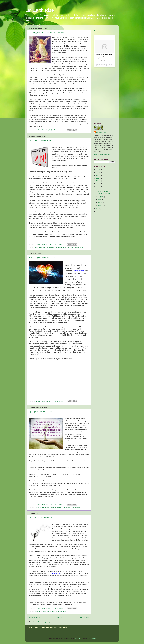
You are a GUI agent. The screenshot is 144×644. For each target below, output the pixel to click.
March (100, 202)
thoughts (83, 247)
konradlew (79, 639)
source (64, 611)
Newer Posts (35, 618)
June (100, 199)
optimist (64, 247)
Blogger (93, 639)
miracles (60, 508)
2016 (98, 178)
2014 (98, 184)
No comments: (59, 130)
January (101, 205)
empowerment (44, 508)
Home (60, 618)
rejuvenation (67, 508)
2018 (98, 172)
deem (36, 247)
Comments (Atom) (44, 622)
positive (77, 247)
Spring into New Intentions (40, 412)
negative (58, 247)
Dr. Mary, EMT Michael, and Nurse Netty (46, 33)
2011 (98, 212)
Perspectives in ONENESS (41, 518)
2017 (98, 175)
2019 (98, 170)
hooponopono (47, 611)
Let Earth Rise (39, 10)
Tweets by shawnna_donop (103, 31)
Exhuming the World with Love (42, 258)
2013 (98, 187)
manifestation (50, 247)
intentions (42, 247)
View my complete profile (102, 154)
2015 (98, 181)
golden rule (38, 611)
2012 (98, 209)
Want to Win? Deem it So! (40, 141)
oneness (58, 611)
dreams (37, 508)
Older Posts (84, 618)
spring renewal (77, 508)
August (101, 197)
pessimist (70, 247)
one (53, 611)
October (101, 189)
